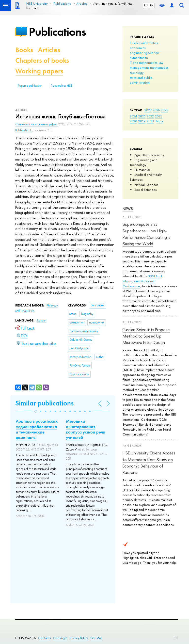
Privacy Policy (79, 638)
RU (146, 5)
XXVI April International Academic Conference (142, 281)
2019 (142, 121)
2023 (142, 116)
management (139, 67)
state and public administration (141, 80)
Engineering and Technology (144, 162)
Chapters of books (42, 60)
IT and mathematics (143, 63)
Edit (176, 637)
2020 (133, 121)
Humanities (142, 170)
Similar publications (44, 403)
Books (24, 50)
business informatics (144, 43)
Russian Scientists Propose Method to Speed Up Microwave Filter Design (146, 336)
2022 (150, 116)
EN (152, 5)
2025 (165, 110)
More (160, 121)
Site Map (96, 638)
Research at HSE (61, 86)
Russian (42, 321)
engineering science (144, 53)
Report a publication (30, 86)
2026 (156, 110)
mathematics (159, 67)
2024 (133, 116)
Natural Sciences (146, 185)
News (128, 209)
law (161, 63)
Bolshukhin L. (24, 130)
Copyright (60, 638)
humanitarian (139, 58)
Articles (49, 50)
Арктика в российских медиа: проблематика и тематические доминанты (37, 429)
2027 (148, 110)
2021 (159, 116)
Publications (57, 32)
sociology (137, 73)
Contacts (44, 638)
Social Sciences (145, 190)
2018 (150, 121)
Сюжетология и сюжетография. (37, 124)
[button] (36, 411)
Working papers (39, 71)
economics (138, 48)
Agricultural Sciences (149, 155)
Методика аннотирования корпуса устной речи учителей (86, 429)
